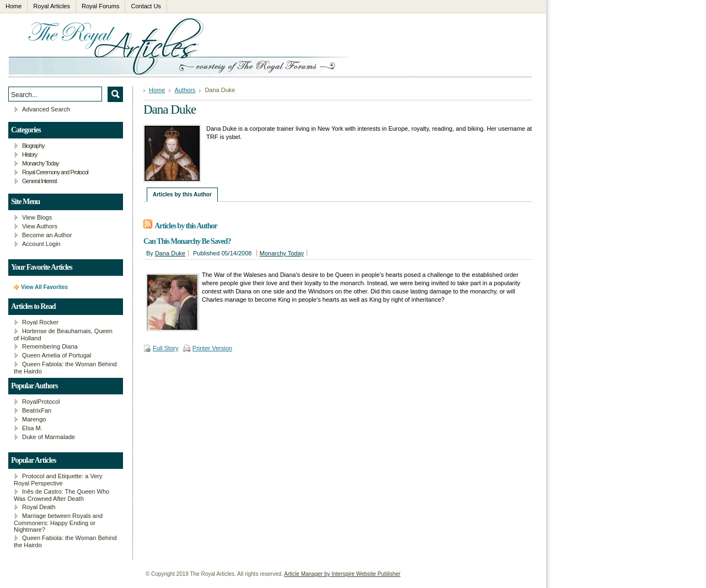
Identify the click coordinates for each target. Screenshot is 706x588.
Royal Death (39, 507)
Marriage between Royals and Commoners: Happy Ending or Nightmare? (58, 523)
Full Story (165, 348)
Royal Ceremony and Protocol (55, 172)
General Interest (39, 181)
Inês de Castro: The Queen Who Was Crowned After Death (61, 495)
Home (157, 90)
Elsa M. (32, 428)
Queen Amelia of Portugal (57, 355)
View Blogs (37, 217)
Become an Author (47, 235)
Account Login (41, 244)
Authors (185, 90)
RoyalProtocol (41, 402)
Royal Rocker (40, 322)
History (30, 154)
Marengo (34, 419)
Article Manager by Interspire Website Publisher (342, 574)
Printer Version (212, 348)
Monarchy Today (282, 253)
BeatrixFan (37, 410)
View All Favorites (44, 287)
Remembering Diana (50, 346)
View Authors (40, 226)
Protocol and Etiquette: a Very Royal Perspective (58, 480)
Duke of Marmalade (49, 437)
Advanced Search (46, 109)
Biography (33, 146)
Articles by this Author (182, 194)
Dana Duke (170, 253)
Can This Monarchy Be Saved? (187, 241)
